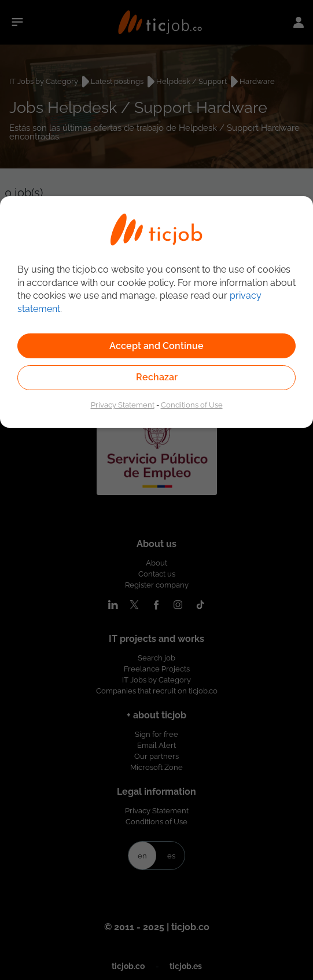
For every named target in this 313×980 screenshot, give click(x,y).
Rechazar (157, 377)
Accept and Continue (156, 346)
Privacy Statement (123, 405)
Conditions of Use (192, 405)
